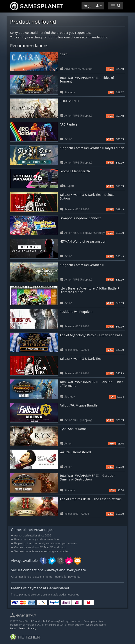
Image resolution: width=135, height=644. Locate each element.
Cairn (64, 54)
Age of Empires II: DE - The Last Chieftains (91, 499)
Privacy (32, 628)
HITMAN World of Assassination (83, 241)
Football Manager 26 (75, 171)
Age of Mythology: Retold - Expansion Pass (91, 335)
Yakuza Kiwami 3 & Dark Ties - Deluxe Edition (87, 196)
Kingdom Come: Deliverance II (82, 265)
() (88, 6)
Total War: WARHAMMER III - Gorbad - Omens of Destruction (87, 477)
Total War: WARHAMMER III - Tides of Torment (87, 79)
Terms (22, 628)
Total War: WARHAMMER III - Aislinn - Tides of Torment (91, 384)
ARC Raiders (69, 124)
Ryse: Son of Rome (73, 429)
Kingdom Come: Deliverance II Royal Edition (92, 148)
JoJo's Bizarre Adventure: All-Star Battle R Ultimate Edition (90, 290)
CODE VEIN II (69, 101)
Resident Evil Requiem (76, 312)
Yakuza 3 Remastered (75, 452)
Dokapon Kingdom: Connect (80, 218)
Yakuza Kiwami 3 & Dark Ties (81, 359)
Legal (13, 628)
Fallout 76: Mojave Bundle (79, 405)
